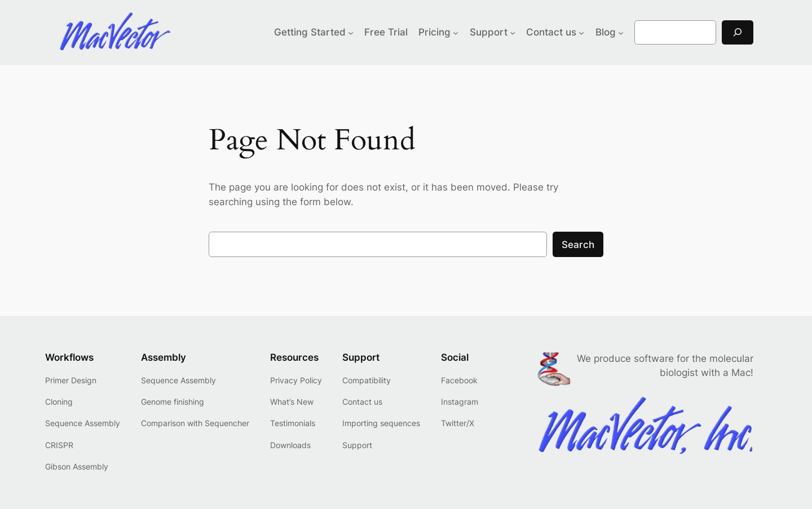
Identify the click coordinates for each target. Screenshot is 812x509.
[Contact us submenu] (581, 32)
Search (578, 245)
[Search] (738, 32)
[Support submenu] (513, 32)
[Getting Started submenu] (351, 32)
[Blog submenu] (621, 32)
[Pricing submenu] (456, 32)
